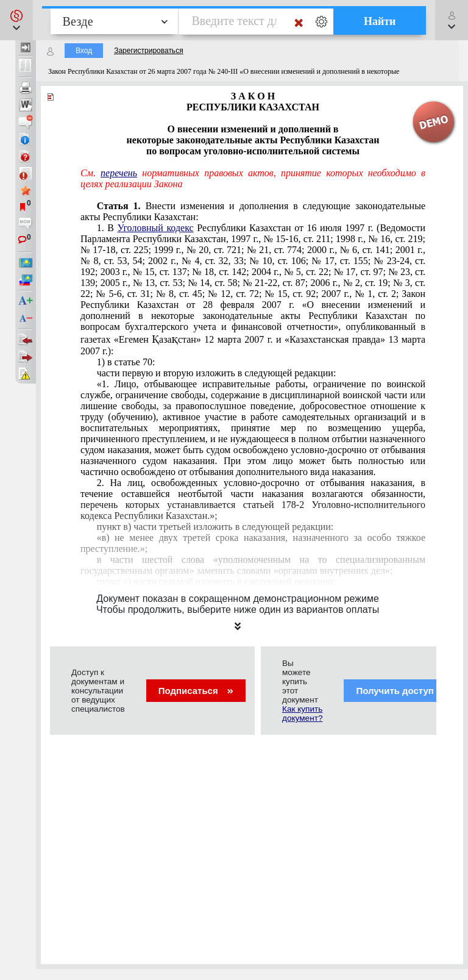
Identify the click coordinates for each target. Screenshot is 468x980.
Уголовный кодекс (156, 228)
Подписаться (196, 691)
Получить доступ (402, 691)
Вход (84, 51)
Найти (380, 21)
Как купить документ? (302, 714)
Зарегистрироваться (148, 51)
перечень (119, 173)
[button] (16, 20)
